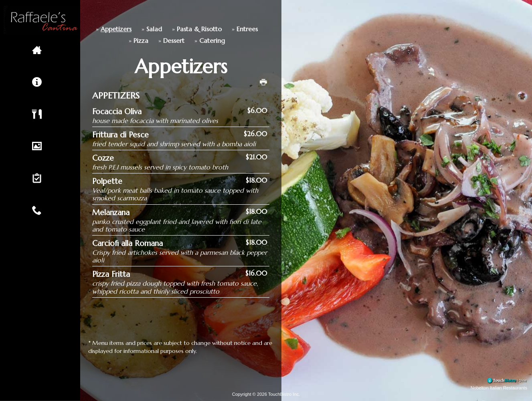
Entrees (205, 29)
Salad (112, 29)
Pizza (98, 41)
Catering (170, 41)
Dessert (131, 41)
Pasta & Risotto (157, 29)
